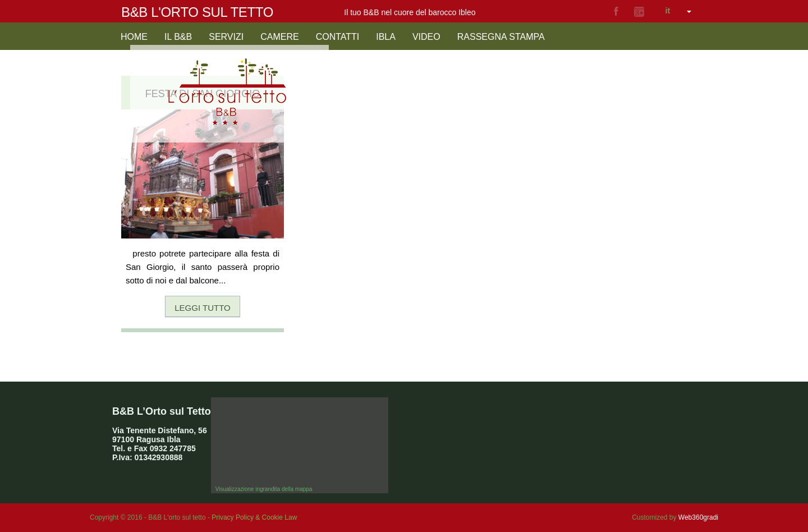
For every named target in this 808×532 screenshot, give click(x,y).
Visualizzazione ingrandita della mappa (264, 489)
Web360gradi (698, 517)
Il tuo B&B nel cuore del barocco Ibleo (410, 12)
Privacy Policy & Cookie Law (254, 517)
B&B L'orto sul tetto (197, 12)
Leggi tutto (202, 308)
